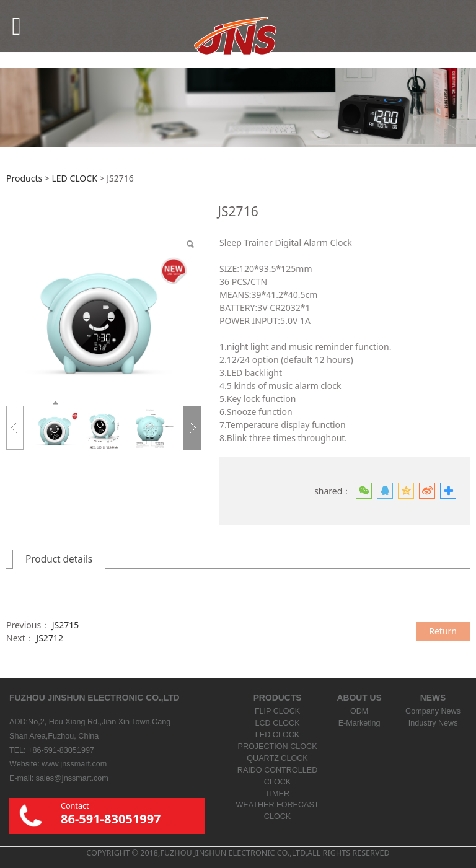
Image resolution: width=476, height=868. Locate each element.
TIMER (277, 794)
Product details (59, 559)
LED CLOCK (74, 178)
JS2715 (66, 625)
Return (443, 631)
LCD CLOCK (277, 723)
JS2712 (50, 638)
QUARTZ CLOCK (277, 758)
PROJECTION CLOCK (277, 747)
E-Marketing (359, 723)
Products (24, 178)
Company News (433, 711)
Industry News (433, 723)
